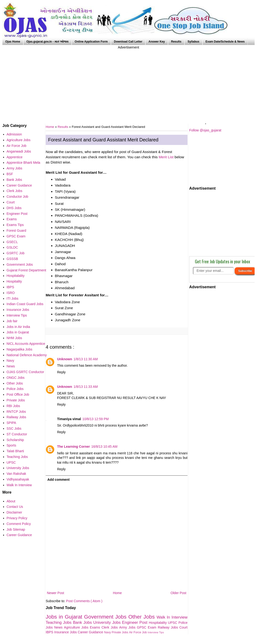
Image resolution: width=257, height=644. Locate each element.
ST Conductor (17, 434)
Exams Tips (15, 225)
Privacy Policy (17, 518)
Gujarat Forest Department (27, 270)
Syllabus (193, 42)
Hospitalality (158, 623)
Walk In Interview (172, 617)
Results (176, 42)
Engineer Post (136, 622)
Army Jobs (128, 627)
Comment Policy (19, 524)
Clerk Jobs (110, 627)
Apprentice (15, 157)
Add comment (58, 480)
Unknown (65, 359)
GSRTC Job (16, 253)
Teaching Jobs (59, 622)
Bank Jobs (83, 622)
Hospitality (14, 281)
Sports (11, 445)
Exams (96, 627)
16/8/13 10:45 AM (104, 447)
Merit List (166, 157)
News (59, 627)
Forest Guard (16, 231)
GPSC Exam (147, 627)
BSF (10, 174)
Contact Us (15, 507)
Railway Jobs (169, 627)
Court (183, 627)
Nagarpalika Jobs (20, 349)
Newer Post (55, 593)
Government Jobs (106, 617)
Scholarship (15, 440)
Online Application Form (91, 42)
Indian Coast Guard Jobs (25, 304)
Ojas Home (13, 42)
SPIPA (11, 423)
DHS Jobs (14, 208)
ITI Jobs (13, 298)
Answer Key (157, 42)
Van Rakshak (16, 474)
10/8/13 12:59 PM (96, 419)
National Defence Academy (27, 355)
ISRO (11, 293)
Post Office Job (18, 394)
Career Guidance (91, 632)
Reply (61, 372)
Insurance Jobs (66, 632)
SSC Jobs (14, 428)
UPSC (173, 623)
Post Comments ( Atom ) (84, 601)
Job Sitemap (16, 529)
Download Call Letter (128, 42)
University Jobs (108, 622)
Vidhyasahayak (18, 479)
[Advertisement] (128, 83)
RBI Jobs (13, 406)
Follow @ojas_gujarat (205, 130)
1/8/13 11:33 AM (86, 387)
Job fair (12, 321)
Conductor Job (17, 197)
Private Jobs (120, 632)
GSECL (12, 242)
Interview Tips (156, 632)
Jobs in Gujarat (65, 617)
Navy (108, 632)
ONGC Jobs (16, 378)
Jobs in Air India (18, 327)
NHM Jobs (14, 338)
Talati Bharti (15, 451)
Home (117, 593)
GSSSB (12, 259)
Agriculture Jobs (77, 627)
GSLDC (12, 247)
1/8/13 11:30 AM (86, 359)
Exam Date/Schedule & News (225, 42)
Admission (14, 134)
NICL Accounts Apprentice (26, 344)
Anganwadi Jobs (19, 151)
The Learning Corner (74, 447)
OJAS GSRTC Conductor (25, 372)
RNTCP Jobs (16, 412)
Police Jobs (15, 389)
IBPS (50, 632)
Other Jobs (142, 617)
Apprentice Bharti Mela (24, 163)
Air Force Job (138, 632)
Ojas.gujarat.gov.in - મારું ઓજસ (47, 42)
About (11, 501)
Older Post (178, 593)
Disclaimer (14, 512)
